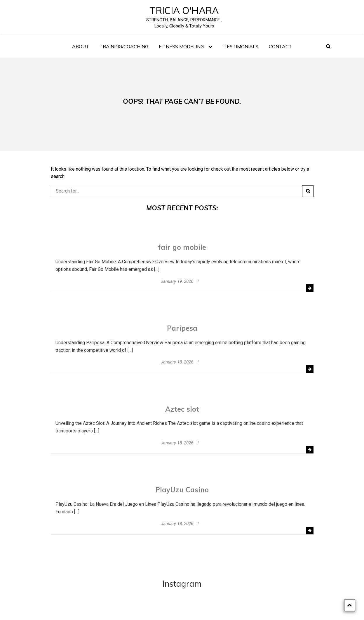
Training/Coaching (124, 46)
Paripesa (182, 328)
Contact (280, 46)
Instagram (182, 584)
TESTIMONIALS (241, 46)
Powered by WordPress (169, 609)
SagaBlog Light (231, 609)
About (81, 46)
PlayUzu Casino (182, 490)
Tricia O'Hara (184, 11)
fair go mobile (182, 247)
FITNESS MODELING (181, 46)
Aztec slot (182, 409)
